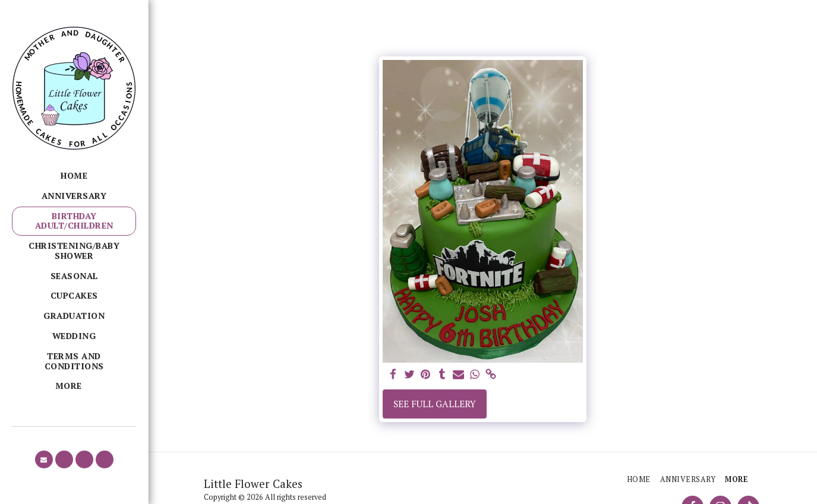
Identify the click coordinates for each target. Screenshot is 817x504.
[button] (44, 459)
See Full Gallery (435, 404)
